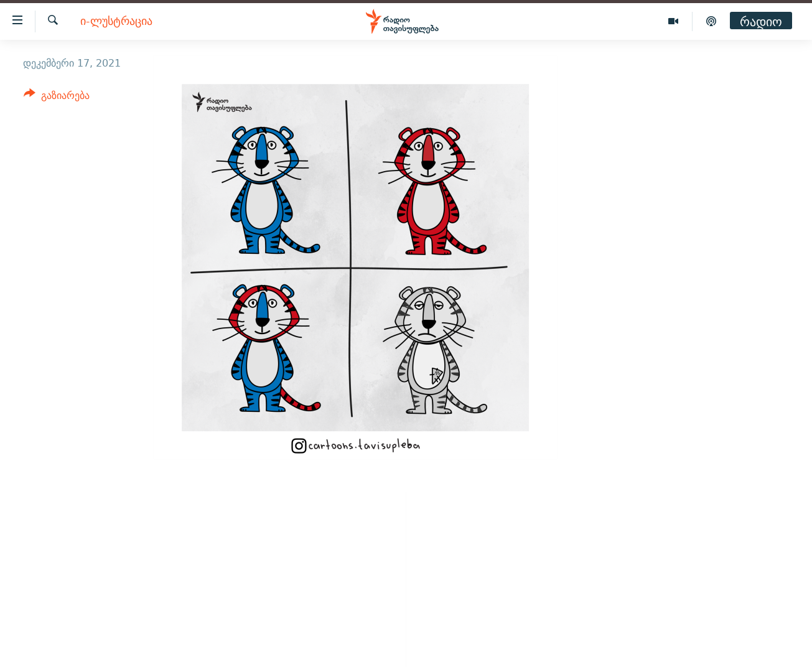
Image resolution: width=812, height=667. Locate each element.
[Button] (57, 97)
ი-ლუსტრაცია (116, 21)
